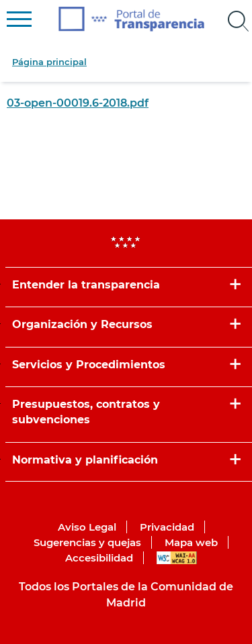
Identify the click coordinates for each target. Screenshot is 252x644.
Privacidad (167, 527)
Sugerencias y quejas (87, 542)
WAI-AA (177, 558)
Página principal (49, 62)
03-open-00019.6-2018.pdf (78, 103)
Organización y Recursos (82, 324)
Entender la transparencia (86, 285)
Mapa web (191, 542)
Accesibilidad (99, 558)
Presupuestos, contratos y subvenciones (86, 412)
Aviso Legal (87, 527)
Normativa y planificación (85, 460)
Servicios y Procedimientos (89, 365)
